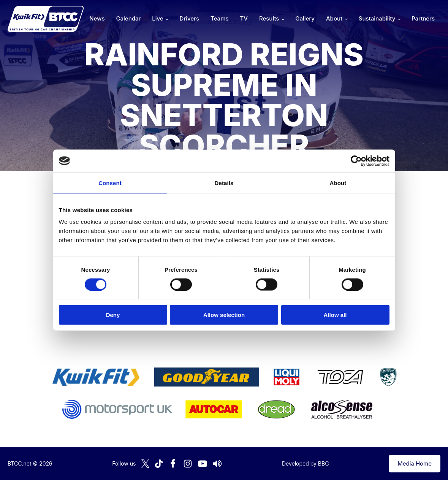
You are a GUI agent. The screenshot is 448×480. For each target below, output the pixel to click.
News (97, 18)
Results (269, 18)
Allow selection (224, 315)
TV (244, 18)
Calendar (129, 18)
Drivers (189, 18)
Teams (220, 18)
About (334, 18)
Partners (423, 18)
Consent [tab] (110, 183)
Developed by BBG (306, 463)
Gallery (305, 18)
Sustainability (377, 18)
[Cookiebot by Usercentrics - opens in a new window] (356, 161)
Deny (113, 315)
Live (158, 18)
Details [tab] (224, 183)
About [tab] (338, 183)
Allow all (335, 315)
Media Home (415, 463)
